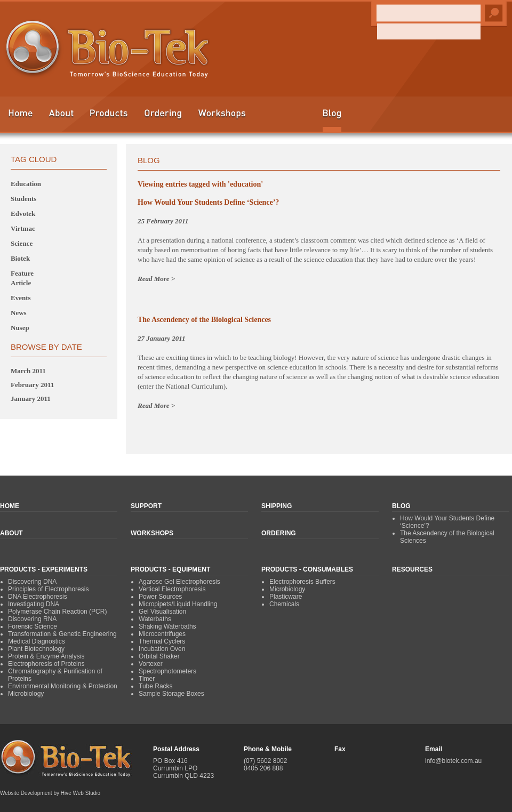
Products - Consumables (307, 569)
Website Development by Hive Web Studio (50, 793)
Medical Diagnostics (37, 641)
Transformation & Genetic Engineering (62, 634)
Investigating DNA (34, 604)
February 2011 (32, 385)
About (61, 118)
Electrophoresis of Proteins (46, 664)
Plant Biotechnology (36, 649)
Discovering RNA (32, 619)
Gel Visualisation (162, 612)
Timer (147, 679)
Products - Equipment (170, 569)
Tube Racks (156, 686)
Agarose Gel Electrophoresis (179, 582)
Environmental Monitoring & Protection (63, 686)
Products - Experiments (44, 569)
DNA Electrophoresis (38, 597)
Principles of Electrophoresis (48, 589)
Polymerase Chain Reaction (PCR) (57, 612)
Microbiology (26, 694)
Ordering (163, 118)
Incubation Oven (162, 649)
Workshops (222, 118)
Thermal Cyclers (162, 641)
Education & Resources (284, 118)
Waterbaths (155, 619)
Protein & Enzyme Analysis (46, 656)
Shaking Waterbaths (167, 626)
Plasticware (286, 597)
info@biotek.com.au (453, 761)
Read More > (156, 279)
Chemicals (284, 604)
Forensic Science (33, 626)
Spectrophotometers (167, 671)
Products (109, 118)
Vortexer (151, 664)
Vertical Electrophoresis (172, 589)
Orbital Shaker (159, 656)
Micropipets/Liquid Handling (178, 604)
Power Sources (160, 597)
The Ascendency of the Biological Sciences (204, 320)
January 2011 (31, 399)
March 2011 (28, 371)
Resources (412, 569)
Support (375, 118)
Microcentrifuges (162, 634)
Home (20, 118)
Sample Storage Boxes (171, 694)
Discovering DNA (32, 582)
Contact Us (477, 118)
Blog (332, 120)
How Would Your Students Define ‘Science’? (208, 202)
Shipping (426, 118)
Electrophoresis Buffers (302, 582)
